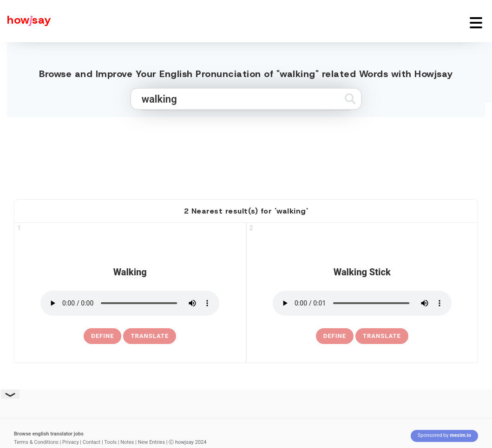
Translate (150, 336)
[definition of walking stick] (335, 336)
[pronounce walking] (130, 303)
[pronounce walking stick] (362, 303)
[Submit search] (350, 99)
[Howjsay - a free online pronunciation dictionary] (26, 21)
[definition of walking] (102, 336)
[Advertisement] (246, 154)
